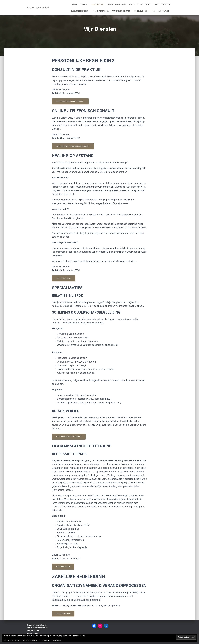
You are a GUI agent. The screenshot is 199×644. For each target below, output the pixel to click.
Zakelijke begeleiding (80, 11)
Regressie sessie (163, 5)
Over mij (84, 5)
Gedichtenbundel (101, 11)
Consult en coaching (116, 5)
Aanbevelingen (140, 11)
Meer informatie (63, 613)
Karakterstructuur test (140, 5)
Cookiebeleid (56, 640)
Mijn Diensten (98, 5)
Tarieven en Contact (121, 11)
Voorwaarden (32, 634)
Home (75, 5)
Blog (153, 11)
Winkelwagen (164, 11)
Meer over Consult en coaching (70, 101)
